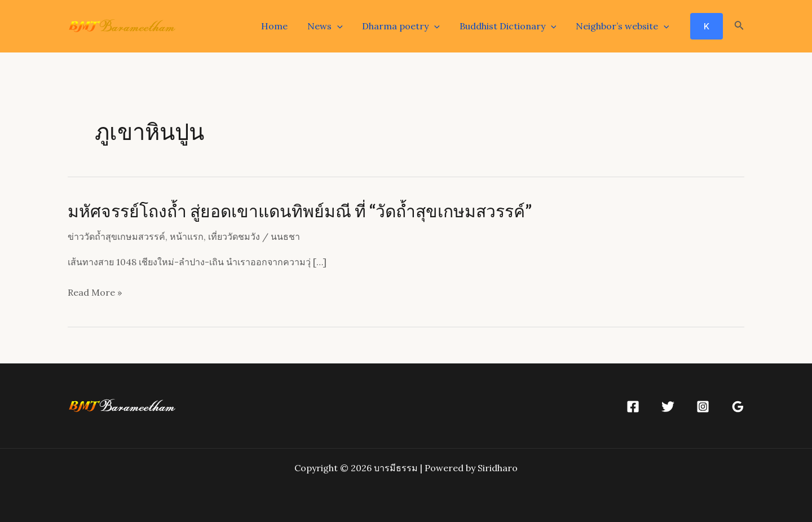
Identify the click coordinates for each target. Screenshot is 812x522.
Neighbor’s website (623, 26)
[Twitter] (668, 407)
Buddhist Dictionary (510, 26)
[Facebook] (633, 407)
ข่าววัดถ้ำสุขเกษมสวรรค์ (116, 236)
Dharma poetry (405, 26)
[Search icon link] (739, 27)
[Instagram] (703, 407)
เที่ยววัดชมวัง (234, 236)
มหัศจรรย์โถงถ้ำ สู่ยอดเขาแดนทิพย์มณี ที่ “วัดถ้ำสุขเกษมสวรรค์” (300, 210)
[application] (342, 26)
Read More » (95, 293)
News (330, 26)
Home (281, 26)
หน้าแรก (187, 236)
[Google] (738, 407)
